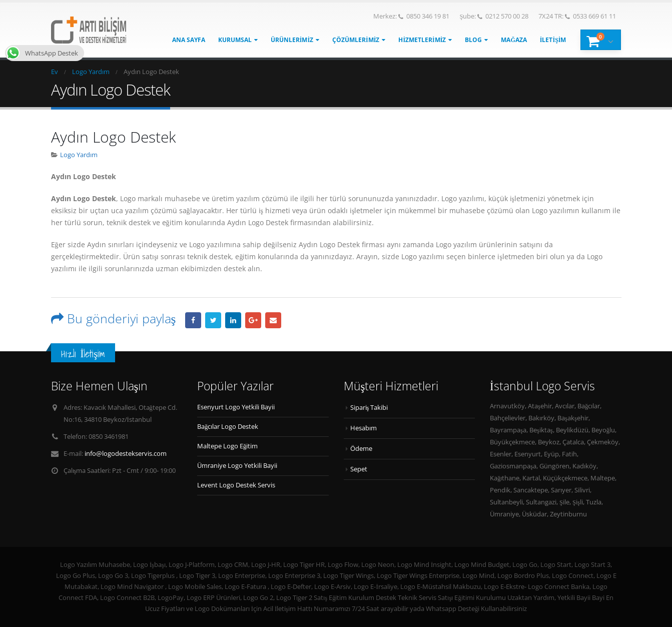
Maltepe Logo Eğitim (227, 446)
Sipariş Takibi (369, 408)
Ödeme (361, 449)
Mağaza (514, 40)
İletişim (553, 40)
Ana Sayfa (189, 40)
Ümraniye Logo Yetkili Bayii (237, 466)
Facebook (193, 320)
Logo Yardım (79, 155)
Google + (253, 320)
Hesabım (364, 428)
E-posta (273, 320)
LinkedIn (233, 320)
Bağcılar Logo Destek (228, 427)
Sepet (359, 469)
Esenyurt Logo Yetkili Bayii (236, 407)
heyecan (213, 320)
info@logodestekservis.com (126, 454)
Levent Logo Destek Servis (236, 485)
